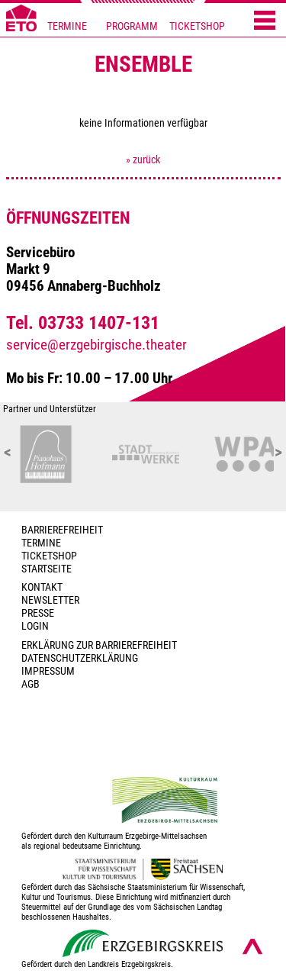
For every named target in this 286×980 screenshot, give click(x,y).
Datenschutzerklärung (80, 658)
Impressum (48, 671)
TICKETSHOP (197, 26)
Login (35, 626)
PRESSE (38, 613)
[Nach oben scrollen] (252, 946)
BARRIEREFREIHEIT (62, 530)
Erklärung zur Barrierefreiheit (99, 645)
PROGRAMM (132, 26)
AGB (31, 684)
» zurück (143, 160)
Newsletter (50, 600)
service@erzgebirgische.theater (96, 345)
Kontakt (42, 587)
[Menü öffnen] (265, 21)
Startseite (47, 569)
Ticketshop (49, 556)
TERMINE (67, 26)
